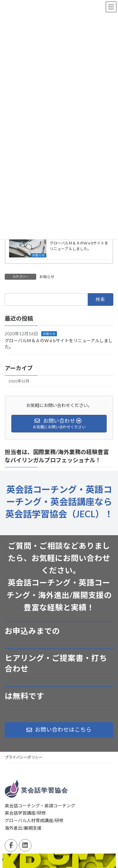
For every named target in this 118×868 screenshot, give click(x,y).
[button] (59, 730)
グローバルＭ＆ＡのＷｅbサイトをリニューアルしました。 (79, 246)
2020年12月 (19, 381)
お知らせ (38, 255)
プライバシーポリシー (24, 757)
